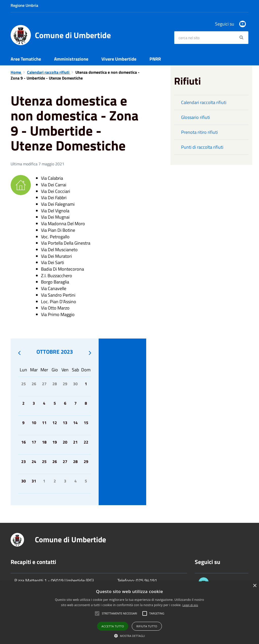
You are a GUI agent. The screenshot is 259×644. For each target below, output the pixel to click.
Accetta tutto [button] (113, 626)
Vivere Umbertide (119, 59)
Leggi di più (190, 605)
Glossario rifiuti (196, 117)
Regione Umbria (24, 5)
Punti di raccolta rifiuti (202, 147)
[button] (129, 636)
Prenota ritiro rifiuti (199, 132)
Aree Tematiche (26, 59)
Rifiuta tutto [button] (147, 626)
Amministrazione (71, 59)
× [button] (255, 586)
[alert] (129, 613)
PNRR (155, 59)
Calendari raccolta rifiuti (49, 72)
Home (16, 72)
